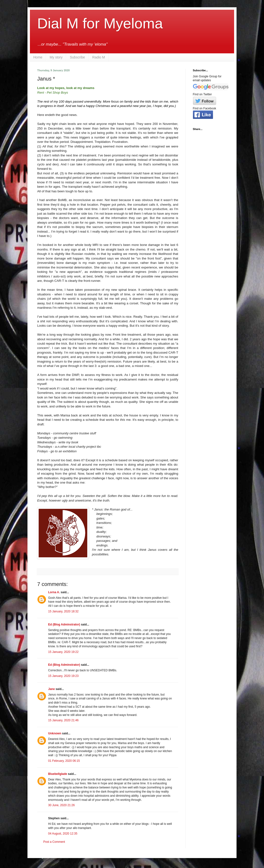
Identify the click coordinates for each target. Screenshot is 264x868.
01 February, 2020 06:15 (64, 761)
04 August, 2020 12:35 (63, 834)
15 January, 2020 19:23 (63, 676)
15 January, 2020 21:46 (63, 720)
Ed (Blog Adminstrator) (64, 625)
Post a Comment (54, 842)
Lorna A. (54, 592)
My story (56, 57)
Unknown (55, 733)
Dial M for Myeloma (100, 23)
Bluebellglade (58, 774)
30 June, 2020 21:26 (61, 805)
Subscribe (77, 57)
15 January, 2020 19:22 (63, 652)
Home (38, 57)
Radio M (99, 57)
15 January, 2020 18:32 (63, 611)
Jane (51, 689)
